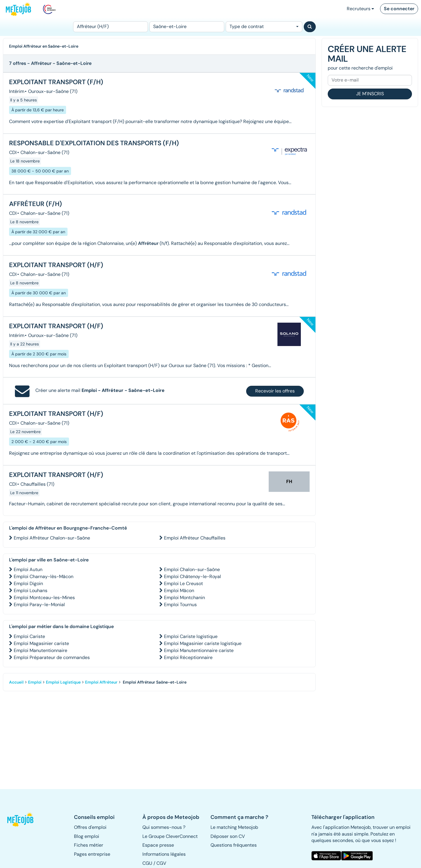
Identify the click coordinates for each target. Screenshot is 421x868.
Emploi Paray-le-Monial (39, 605)
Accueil (16, 682)
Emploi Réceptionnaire (188, 657)
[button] (23, 819)
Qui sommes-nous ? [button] (164, 827)
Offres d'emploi (90, 827)
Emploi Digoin (28, 583)
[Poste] (111, 27)
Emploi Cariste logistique (191, 636)
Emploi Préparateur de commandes (52, 657)
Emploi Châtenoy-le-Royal (193, 576)
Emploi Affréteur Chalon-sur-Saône (52, 538)
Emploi (35, 682)
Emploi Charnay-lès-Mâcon (44, 576)
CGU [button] (147, 863)
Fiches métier (89, 845)
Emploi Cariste (29, 636)
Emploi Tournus (180, 605)
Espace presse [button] (158, 845)
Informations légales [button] (164, 854)
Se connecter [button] (399, 9)
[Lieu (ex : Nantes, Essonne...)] (187, 27)
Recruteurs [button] (360, 9)
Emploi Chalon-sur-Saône (192, 569)
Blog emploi (87, 836)
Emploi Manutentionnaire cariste (199, 650)
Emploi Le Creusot (183, 583)
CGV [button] (161, 863)
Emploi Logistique (63, 682)
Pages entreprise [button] (92, 854)
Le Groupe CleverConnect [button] (170, 836)
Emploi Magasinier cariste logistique (203, 643)
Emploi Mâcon (179, 591)
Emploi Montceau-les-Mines (44, 598)
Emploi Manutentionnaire (40, 650)
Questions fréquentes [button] (234, 845)
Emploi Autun (28, 569)
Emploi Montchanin (184, 598)
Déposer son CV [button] (228, 836)
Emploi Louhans (31, 591)
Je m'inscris (370, 94)
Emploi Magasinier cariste (41, 643)
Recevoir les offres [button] (275, 391)
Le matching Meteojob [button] (234, 827)
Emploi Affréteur (101, 682)
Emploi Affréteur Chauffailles (195, 538)
